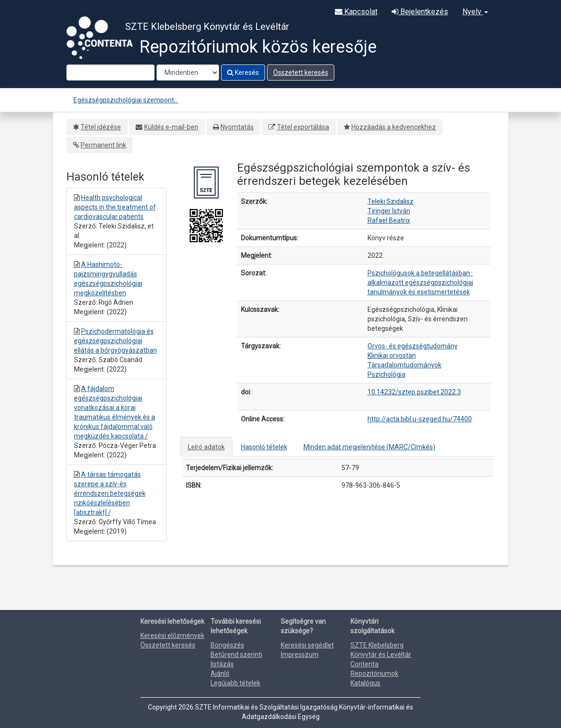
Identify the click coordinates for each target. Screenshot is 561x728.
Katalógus (365, 683)
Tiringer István (389, 211)
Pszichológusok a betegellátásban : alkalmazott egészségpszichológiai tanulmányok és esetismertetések (420, 282)
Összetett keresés (301, 73)
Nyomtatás (237, 127)
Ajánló (220, 673)
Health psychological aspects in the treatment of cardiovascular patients (115, 207)
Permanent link (103, 145)
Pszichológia (386, 374)
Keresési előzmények (172, 636)
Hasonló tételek (264, 447)
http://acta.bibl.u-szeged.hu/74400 (420, 419)
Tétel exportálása (303, 127)
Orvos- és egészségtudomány (413, 346)
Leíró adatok (206, 447)
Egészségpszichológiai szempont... (126, 100)
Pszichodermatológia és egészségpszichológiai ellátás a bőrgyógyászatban (115, 341)
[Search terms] (110, 73)
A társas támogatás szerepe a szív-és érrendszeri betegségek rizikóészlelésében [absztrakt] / (110, 493)
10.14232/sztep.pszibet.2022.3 (414, 392)
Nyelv (475, 12)
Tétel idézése (101, 127)
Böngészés (227, 645)
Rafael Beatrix (389, 220)
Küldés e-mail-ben (171, 127)
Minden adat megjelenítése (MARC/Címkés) (369, 447)
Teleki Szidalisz (391, 201)
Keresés (243, 73)
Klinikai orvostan (392, 355)
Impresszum (300, 655)
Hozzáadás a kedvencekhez (394, 127)
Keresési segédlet (307, 645)
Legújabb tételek (235, 683)
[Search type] (188, 73)
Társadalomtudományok (405, 365)
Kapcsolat (356, 12)
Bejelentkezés (420, 12)
